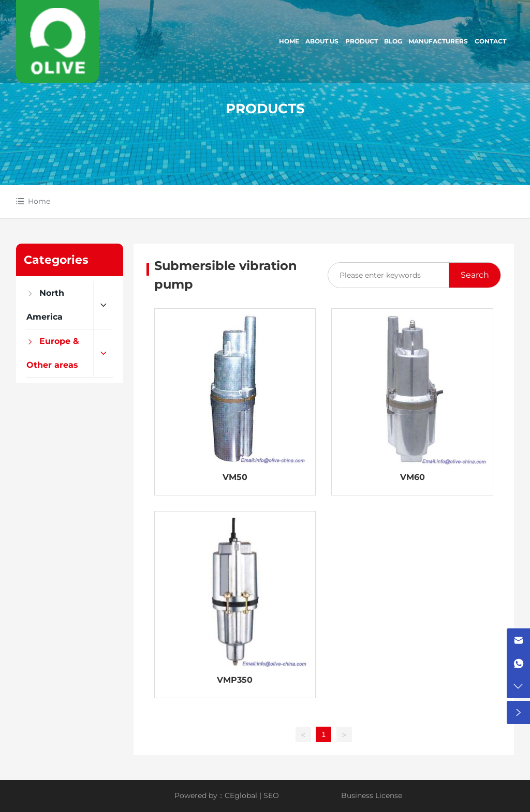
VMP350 (235, 680)
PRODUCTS (265, 109)
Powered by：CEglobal (216, 795)
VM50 (235, 477)
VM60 (413, 477)
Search (475, 275)
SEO (271, 795)
